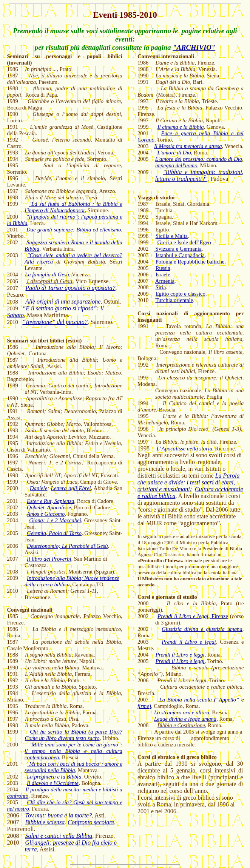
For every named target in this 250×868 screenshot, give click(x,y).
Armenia (165, 281)
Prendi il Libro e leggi (189, 642)
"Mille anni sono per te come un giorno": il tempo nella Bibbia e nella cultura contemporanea (73, 751)
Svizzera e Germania (178, 249)
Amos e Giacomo (46, 514)
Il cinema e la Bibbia (181, 127)
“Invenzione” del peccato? (55, 322)
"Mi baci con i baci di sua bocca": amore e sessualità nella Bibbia (73, 767)
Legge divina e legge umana (185, 719)
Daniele (39, 488)
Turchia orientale (174, 300)
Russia (163, 268)
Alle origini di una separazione (63, 301)
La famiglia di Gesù (47, 274)
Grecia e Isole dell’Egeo (184, 242)
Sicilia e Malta (172, 236)
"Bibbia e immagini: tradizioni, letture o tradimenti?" (199, 175)
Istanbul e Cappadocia (180, 255)
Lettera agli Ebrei (71, 488)
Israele (163, 274)
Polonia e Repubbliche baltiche (190, 262)
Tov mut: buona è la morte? (58, 815)
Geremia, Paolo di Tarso (54, 533)
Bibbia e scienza (45, 822)
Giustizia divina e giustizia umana (202, 629)
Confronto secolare (91, 822)
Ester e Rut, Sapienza (50, 501)
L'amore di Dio (174, 153)
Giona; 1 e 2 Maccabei (55, 520)
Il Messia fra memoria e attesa (188, 146)
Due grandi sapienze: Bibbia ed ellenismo (74, 230)
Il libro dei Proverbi (49, 559)
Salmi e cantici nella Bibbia (59, 836)
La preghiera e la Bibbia (54, 777)
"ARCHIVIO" (194, 47)
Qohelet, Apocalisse (49, 507)
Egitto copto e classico (181, 294)
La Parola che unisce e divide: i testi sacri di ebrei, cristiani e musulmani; (188, 482)
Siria (161, 287)
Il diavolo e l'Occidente (53, 783)
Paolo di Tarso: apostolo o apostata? (70, 288)
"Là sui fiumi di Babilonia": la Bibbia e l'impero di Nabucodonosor (73, 207)
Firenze (193, 616)
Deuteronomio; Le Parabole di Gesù (67, 546)
